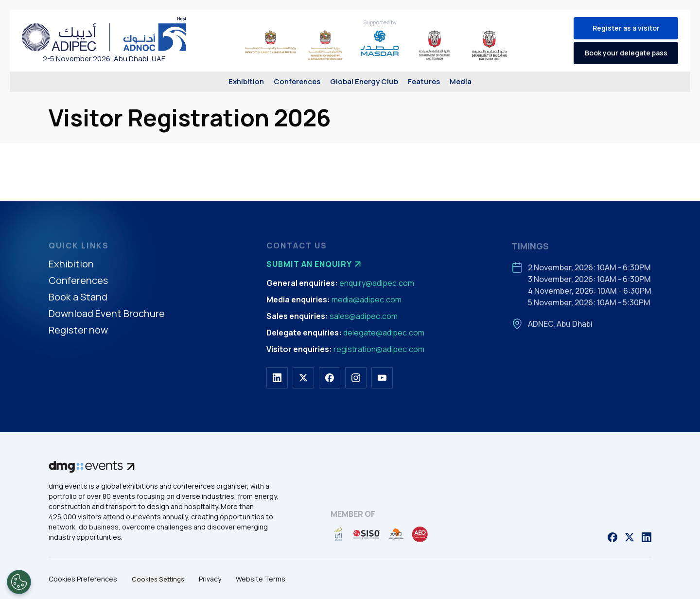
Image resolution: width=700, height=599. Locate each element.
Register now (78, 330)
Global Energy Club (364, 81)
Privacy (210, 579)
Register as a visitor (626, 28)
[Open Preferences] (19, 582)
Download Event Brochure (107, 314)
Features (424, 81)
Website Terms (261, 579)
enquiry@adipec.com (377, 283)
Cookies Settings (158, 579)
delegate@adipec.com (384, 333)
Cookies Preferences (83, 579)
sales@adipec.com (364, 316)
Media (461, 81)
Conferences (297, 81)
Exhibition (246, 81)
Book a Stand (78, 297)
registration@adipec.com (379, 349)
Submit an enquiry (315, 264)
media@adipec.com (367, 299)
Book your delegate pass (626, 53)
